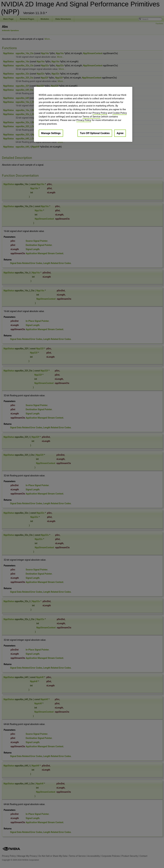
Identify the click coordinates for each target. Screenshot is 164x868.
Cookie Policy (120, 113)
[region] (83, 114)
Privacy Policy (100, 113)
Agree (120, 133)
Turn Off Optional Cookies (95, 133)
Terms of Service (91, 117)
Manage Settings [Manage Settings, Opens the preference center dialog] (51, 133)
